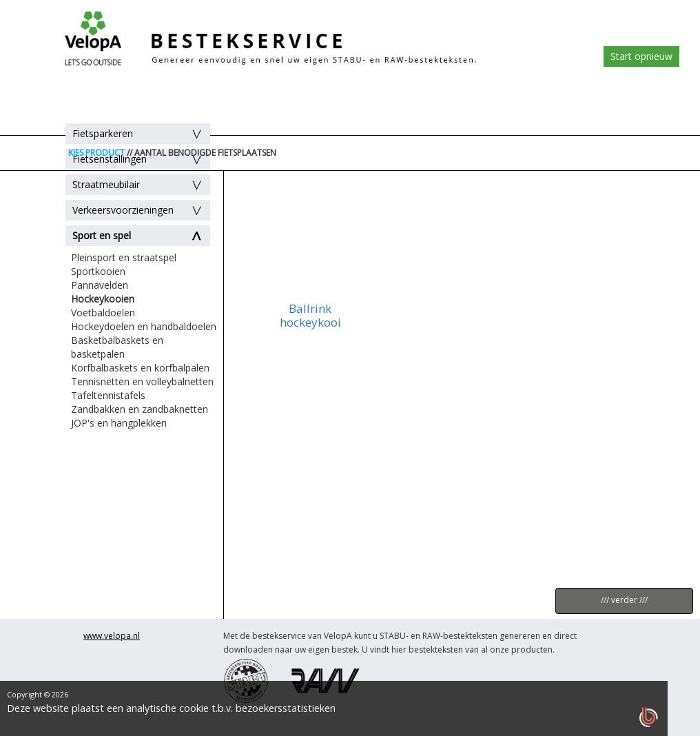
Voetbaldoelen (103, 313)
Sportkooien (98, 271)
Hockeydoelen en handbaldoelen (144, 326)
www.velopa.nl (112, 636)
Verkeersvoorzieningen (123, 210)
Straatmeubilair (106, 184)
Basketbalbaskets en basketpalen (117, 347)
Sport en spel (102, 235)
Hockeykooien (103, 299)
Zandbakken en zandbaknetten (140, 409)
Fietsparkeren (103, 133)
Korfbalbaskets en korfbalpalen (140, 368)
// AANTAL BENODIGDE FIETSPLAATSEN (202, 153)
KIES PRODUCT (96, 153)
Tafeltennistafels (108, 395)
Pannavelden (100, 285)
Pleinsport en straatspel (124, 257)
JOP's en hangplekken (119, 423)
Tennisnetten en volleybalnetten (142, 381)
